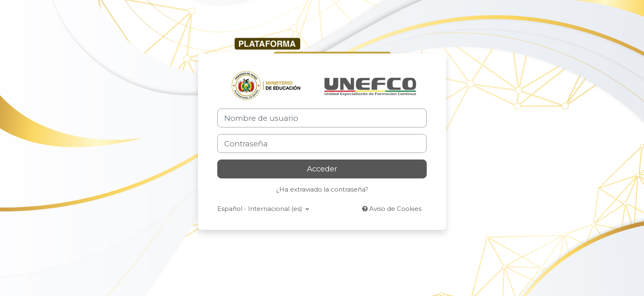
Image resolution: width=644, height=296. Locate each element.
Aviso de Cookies (392, 209)
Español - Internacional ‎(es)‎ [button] (261, 209)
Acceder (322, 169)
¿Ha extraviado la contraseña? (322, 189)
